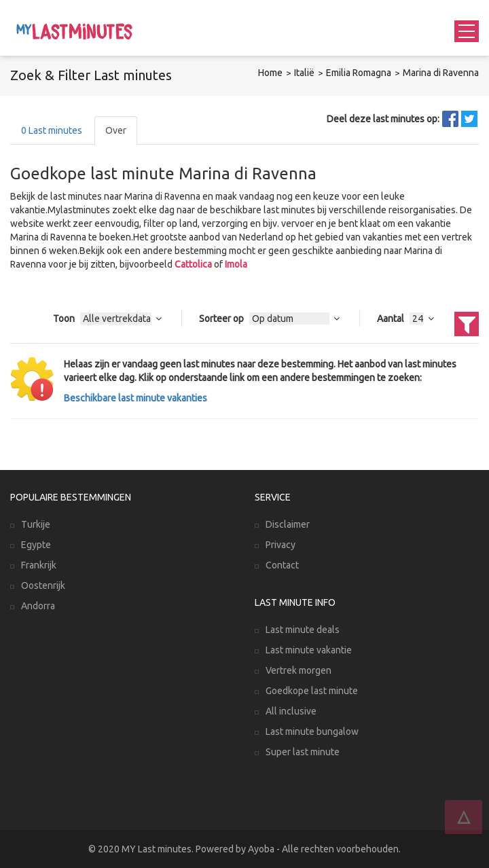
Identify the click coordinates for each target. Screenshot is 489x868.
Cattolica (193, 264)
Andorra (38, 606)
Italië (304, 73)
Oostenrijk (43, 585)
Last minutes (52, 130)
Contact (282, 565)
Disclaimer (288, 524)
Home (270, 73)
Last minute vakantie (309, 650)
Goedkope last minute (312, 691)
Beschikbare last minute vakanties (135, 398)
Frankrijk (39, 565)
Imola (236, 264)
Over (116, 130)
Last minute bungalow (312, 731)
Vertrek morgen (298, 670)
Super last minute (303, 752)
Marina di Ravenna (441, 73)
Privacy (280, 545)
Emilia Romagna (359, 73)
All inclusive (291, 711)
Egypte (36, 545)
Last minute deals (303, 630)
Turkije (36, 524)
